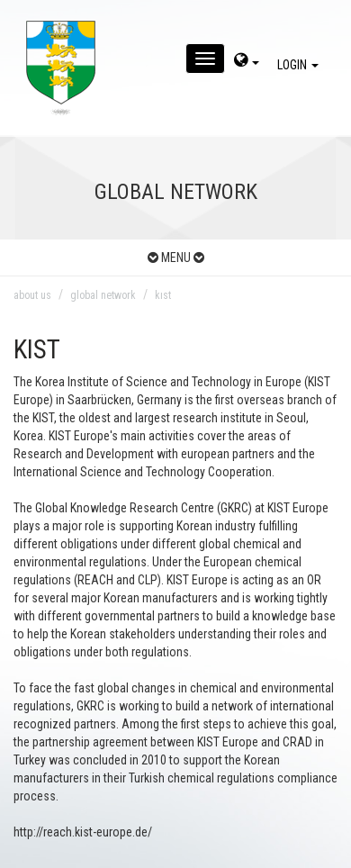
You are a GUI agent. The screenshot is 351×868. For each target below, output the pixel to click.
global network (103, 295)
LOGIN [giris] (301, 65)
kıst (163, 295)
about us (32, 295)
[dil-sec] (247, 62)
